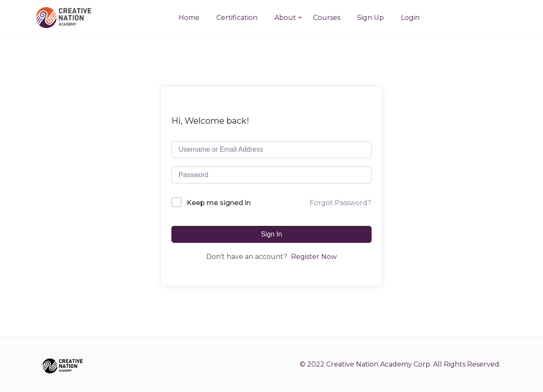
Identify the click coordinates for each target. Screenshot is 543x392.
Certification (237, 18)
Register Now (314, 257)
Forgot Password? (340, 203)
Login (410, 18)
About (285, 18)
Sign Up (371, 18)
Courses (327, 18)
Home (189, 18)
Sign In (271, 234)
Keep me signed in (219, 203)
